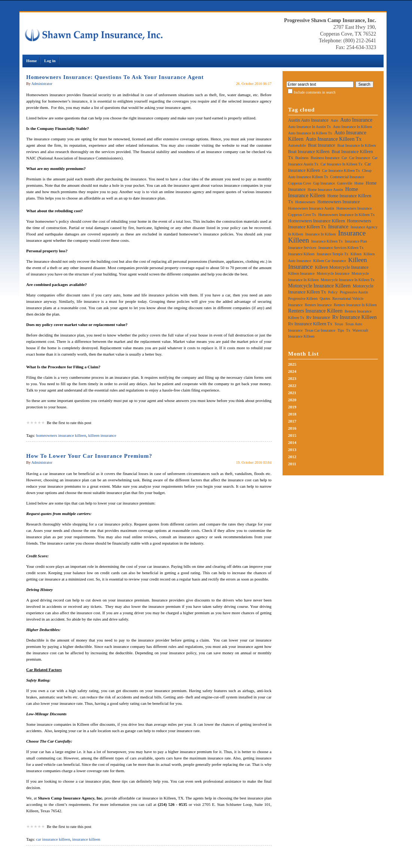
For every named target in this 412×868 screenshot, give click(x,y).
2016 (292, 428)
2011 (292, 464)
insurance (338, 227)
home (359, 183)
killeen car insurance (330, 261)
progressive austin (354, 292)
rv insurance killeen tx (310, 324)
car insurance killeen (53, 839)
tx (348, 330)
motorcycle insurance (333, 273)
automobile (297, 145)
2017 (292, 421)
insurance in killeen (321, 234)
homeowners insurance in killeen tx (346, 215)
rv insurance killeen (355, 317)
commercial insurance (347, 177)
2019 (292, 407)
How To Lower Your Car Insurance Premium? (89, 456)
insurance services (302, 248)
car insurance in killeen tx (341, 164)
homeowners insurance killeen (61, 435)
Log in (50, 61)
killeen (356, 254)
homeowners (305, 202)
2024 (292, 371)
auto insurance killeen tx (334, 139)
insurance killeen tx (327, 241)
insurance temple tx (332, 254)
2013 (292, 450)
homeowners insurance (339, 202)
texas (339, 324)
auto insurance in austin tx (309, 127)
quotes (325, 299)
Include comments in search (315, 92)
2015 (292, 435)
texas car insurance (320, 330)
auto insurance (356, 120)
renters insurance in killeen (355, 305)
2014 (292, 442)
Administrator (42, 84)
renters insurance (318, 305)
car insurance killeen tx (341, 170)
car (344, 158)
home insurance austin (325, 190)
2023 (292, 378)
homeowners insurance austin (311, 208)
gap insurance (324, 183)
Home (31, 61)
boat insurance (321, 145)
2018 (292, 414)
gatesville (345, 183)
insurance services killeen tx (341, 248)
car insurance (360, 158)
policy (333, 292)
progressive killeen (303, 299)
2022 (292, 386)
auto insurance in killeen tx (310, 133)
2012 (292, 457)
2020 (292, 400)
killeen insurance (102, 435)
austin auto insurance (308, 120)
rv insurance (318, 317)
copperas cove (300, 183)
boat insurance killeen (309, 152)
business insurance (325, 158)
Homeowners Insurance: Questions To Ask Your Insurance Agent (115, 77)
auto (335, 120)
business (302, 158)
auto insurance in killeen (353, 127)
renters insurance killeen (315, 311)
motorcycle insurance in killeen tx (348, 280)
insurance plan (356, 241)
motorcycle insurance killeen (319, 286)
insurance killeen (86, 839)
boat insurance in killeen (356, 145)
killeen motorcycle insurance (342, 267)
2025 (292, 364)
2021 (292, 393)
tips (341, 330)
